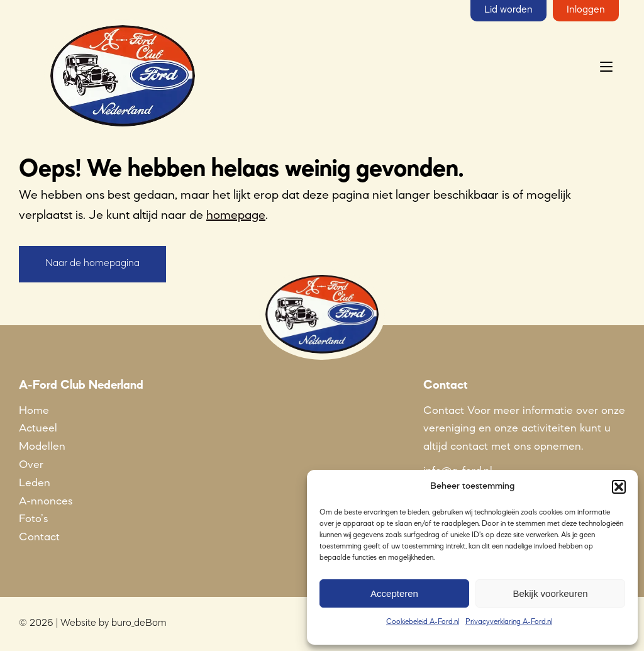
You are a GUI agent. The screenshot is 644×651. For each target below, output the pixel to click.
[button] (619, 487)
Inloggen (586, 10)
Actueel (38, 428)
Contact (39, 537)
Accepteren (394, 593)
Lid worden (508, 10)
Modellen (42, 447)
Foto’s (33, 519)
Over (31, 465)
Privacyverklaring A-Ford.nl (509, 622)
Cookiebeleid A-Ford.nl (423, 622)
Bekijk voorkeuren (550, 593)
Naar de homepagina (92, 264)
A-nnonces (46, 501)
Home (34, 411)
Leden (35, 483)
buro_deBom (139, 623)
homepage (236, 216)
